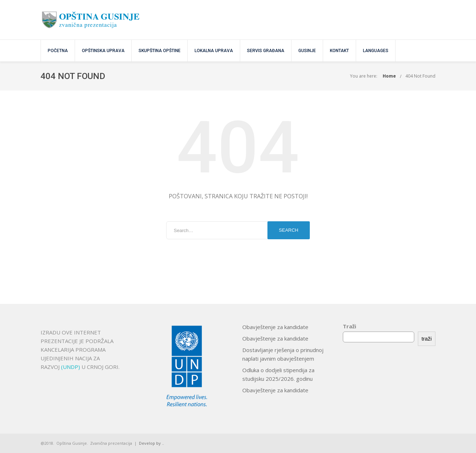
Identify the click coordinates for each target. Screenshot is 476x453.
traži (426, 339)
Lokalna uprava (214, 51)
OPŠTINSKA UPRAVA (103, 51)
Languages (376, 51)
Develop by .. (151, 443)
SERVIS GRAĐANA (266, 51)
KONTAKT (339, 51)
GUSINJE (307, 51)
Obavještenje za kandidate (275, 327)
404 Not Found (420, 76)
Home (389, 76)
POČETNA (58, 51)
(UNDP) (71, 367)
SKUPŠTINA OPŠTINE (160, 51)
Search (289, 230)
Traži (349, 326)
